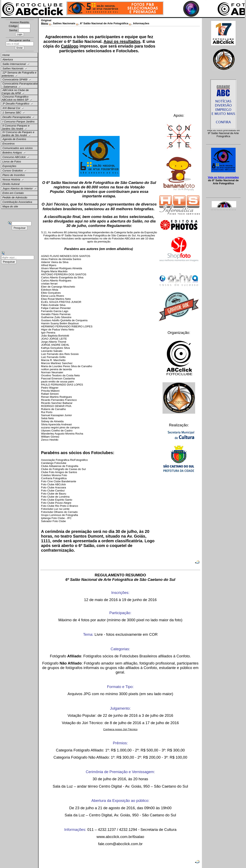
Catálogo (70, 46)
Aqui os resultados (122, 41)
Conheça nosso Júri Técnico (120, 729)
